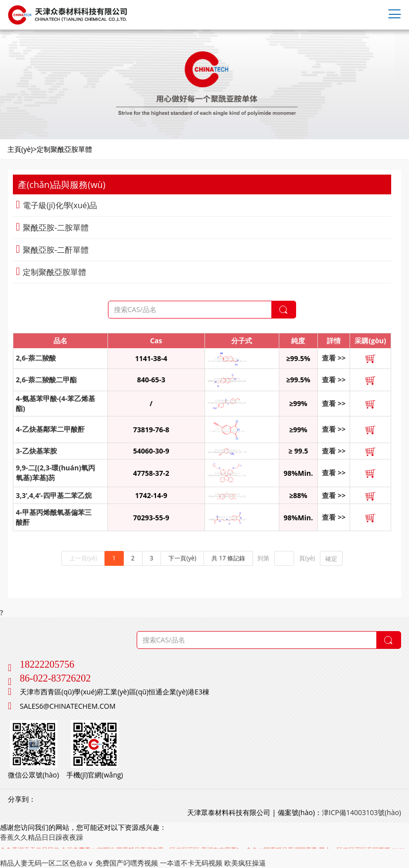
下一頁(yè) (182, 558)
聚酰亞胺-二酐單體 (52, 250)
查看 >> (334, 358)
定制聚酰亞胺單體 (51, 272)
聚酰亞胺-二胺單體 (52, 228)
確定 (331, 559)
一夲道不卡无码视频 (191, 863)
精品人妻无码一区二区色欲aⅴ (47, 863)
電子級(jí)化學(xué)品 (56, 205)
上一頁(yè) (83, 558)
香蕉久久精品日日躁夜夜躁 (42, 837)
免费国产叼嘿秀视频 (127, 863)
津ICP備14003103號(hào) (361, 812)
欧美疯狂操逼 (245, 863)
